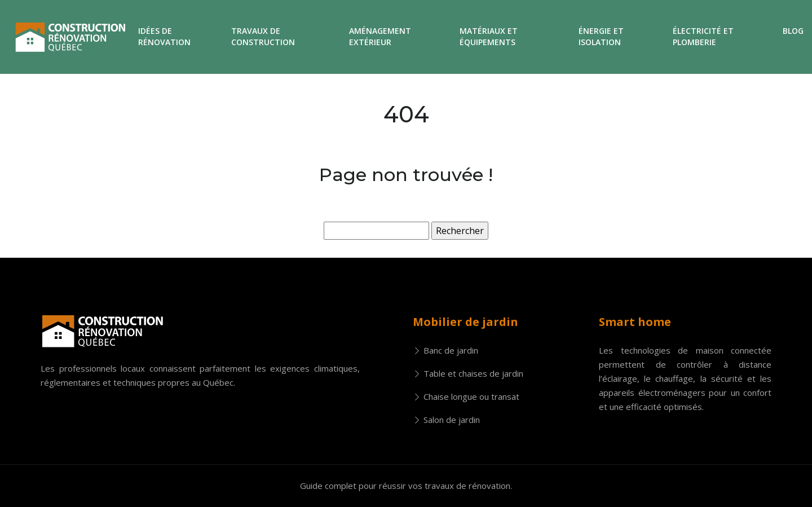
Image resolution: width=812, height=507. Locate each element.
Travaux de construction (263, 36)
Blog (793, 31)
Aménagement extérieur (380, 36)
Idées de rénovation (164, 36)
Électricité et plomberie (703, 36)
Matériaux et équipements (489, 36)
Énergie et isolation (601, 36)
